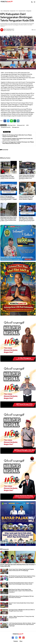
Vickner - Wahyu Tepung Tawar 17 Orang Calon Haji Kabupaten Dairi (21, 617)
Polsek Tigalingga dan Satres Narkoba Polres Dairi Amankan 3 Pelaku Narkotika (18, 565)
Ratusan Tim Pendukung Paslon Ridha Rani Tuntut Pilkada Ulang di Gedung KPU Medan (17, 136)
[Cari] (32, 2)
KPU (17, 11)
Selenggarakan (29, 11)
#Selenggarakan (16, 127)
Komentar (34, 30)
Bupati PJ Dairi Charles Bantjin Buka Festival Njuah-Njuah (21, 604)
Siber (21, 641)
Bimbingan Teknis (6, 11)
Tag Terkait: (3, 125)
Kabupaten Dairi (13, 11)
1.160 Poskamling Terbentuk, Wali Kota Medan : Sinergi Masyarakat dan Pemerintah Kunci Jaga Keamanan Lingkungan (22, 624)
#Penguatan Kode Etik (6, 127)
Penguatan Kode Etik (22, 11)
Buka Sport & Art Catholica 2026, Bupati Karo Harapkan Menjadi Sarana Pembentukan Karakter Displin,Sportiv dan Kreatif (27, 220)
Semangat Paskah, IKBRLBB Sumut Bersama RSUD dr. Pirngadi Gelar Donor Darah (22, 610)
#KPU (27, 125)
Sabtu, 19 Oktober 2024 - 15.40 (9, 30)
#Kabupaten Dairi (21, 125)
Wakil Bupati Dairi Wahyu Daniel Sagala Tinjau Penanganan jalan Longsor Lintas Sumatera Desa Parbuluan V (8, 219)
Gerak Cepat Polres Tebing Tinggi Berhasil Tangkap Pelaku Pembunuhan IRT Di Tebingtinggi (21, 570)
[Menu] (35, 2)
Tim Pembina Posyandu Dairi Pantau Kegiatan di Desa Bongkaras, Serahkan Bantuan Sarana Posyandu (22, 577)
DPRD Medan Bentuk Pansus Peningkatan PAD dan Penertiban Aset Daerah (21, 597)
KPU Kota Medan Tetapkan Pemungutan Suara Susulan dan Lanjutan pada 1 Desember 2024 (18, 139)
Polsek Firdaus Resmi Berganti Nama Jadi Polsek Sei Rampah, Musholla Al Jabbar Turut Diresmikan (27, 177)
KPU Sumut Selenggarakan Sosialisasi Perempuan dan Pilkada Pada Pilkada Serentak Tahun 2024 (18, 143)
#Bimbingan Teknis (12, 125)
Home (2, 11)
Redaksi (16, 641)
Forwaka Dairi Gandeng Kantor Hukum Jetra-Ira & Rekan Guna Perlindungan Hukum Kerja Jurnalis (21, 583)
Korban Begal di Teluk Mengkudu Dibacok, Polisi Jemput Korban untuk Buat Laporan (7, 177)
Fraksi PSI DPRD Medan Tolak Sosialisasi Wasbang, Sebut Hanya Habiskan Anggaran (26, 198)
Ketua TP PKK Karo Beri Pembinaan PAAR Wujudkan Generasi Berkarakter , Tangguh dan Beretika (9, 198)
